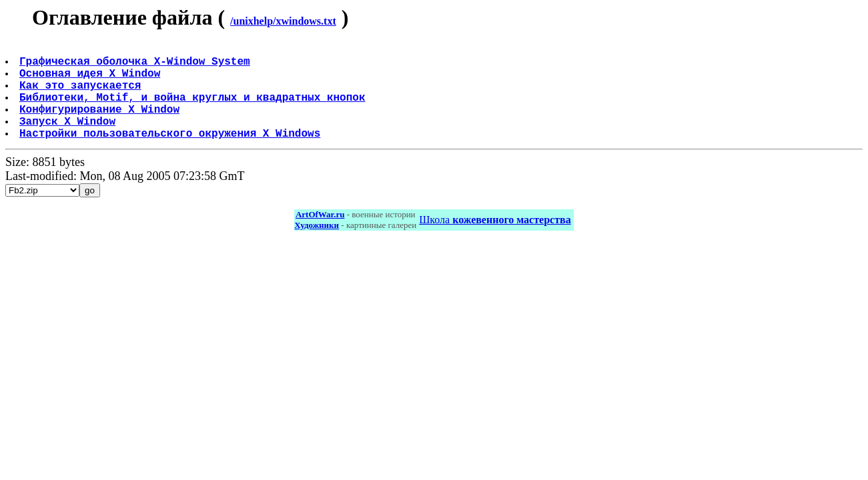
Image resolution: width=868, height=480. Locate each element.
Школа (495, 241)
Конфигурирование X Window (101, 125)
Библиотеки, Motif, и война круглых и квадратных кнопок (193, 110)
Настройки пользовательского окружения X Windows (171, 154)
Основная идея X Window (91, 81)
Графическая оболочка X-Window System (136, 66)
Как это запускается (81, 95)
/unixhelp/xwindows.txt (283, 21)
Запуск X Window (69, 139)
